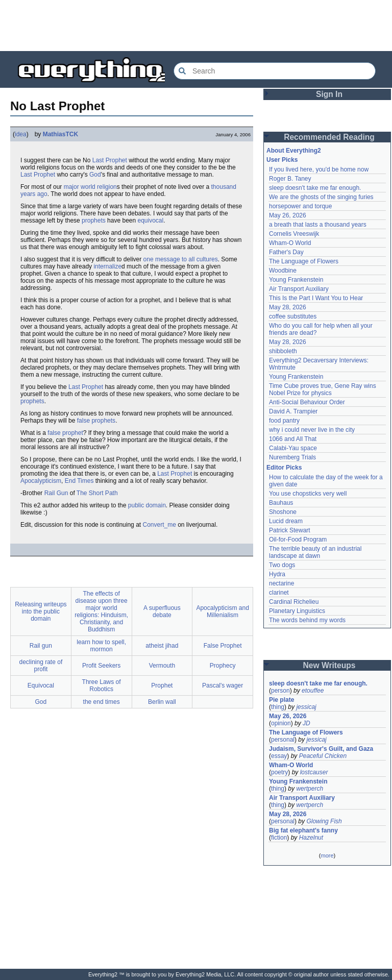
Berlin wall (162, 702)
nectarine (281, 583)
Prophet (162, 685)
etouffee (313, 691)
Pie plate (281, 700)
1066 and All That (293, 439)
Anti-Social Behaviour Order (307, 402)
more (327, 855)
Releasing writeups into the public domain (41, 611)
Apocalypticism (41, 481)
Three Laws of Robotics (102, 685)
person (280, 691)
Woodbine (283, 271)
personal (283, 740)
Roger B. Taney (290, 179)
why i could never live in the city (312, 430)
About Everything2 (294, 151)
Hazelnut (311, 838)
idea (21, 134)
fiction (279, 838)
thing (278, 707)
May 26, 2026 (288, 215)
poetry (279, 772)
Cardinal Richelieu (294, 602)
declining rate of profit (41, 666)
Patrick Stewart (290, 530)
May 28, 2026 (288, 307)
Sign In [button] (329, 94)
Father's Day (286, 252)
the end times (102, 702)
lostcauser (314, 772)
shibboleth (283, 351)
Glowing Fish (324, 821)
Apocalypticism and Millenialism (222, 611)
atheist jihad (162, 646)
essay (279, 756)
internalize (107, 266)
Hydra (277, 574)
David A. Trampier (293, 411)
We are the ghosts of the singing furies (321, 197)
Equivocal (41, 685)
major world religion (90, 187)
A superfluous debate (162, 611)
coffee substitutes (293, 316)
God (95, 175)
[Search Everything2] (275, 71)
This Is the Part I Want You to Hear (316, 298)
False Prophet (223, 646)
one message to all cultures (181, 259)
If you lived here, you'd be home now (319, 169)
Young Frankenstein (296, 280)
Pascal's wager (223, 685)
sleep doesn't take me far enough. (315, 188)
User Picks (282, 160)
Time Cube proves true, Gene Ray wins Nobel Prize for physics (323, 389)
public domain (147, 505)
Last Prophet (110, 160)
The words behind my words (307, 620)
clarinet (279, 593)
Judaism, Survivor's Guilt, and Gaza (321, 749)
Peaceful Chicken (323, 756)
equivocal (151, 220)
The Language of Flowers (304, 261)
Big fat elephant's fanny (303, 830)
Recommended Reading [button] (329, 137)
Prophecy (223, 666)
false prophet (65, 433)
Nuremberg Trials (292, 457)
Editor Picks (284, 468)
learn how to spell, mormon (101, 646)
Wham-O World (290, 243)
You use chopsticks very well (308, 494)
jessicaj (306, 707)
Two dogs (282, 565)
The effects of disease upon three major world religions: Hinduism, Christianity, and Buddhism (101, 611)
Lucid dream (286, 521)
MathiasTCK (60, 134)
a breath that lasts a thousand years (318, 225)
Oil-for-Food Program (298, 540)
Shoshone (283, 512)
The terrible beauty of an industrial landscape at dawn (316, 552)
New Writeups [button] (329, 665)
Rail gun (41, 646)
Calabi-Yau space (293, 448)
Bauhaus (281, 503)
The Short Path (97, 493)
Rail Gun (56, 493)
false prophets (96, 421)
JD (307, 723)
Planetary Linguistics (297, 611)
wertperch (310, 789)
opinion (281, 723)
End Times (79, 481)
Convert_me (159, 525)
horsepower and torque (300, 206)
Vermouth (162, 666)
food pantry (284, 421)
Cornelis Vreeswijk (294, 234)
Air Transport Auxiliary (299, 289)
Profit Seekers (101, 666)
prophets (94, 220)
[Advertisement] (196, 26)
